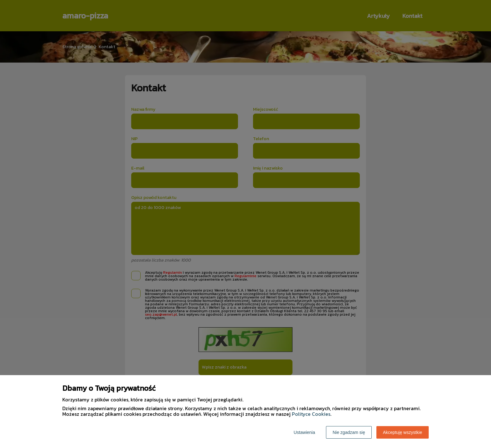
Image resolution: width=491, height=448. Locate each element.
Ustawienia (304, 432)
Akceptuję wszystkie (403, 432)
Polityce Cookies (311, 414)
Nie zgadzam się (349, 432)
